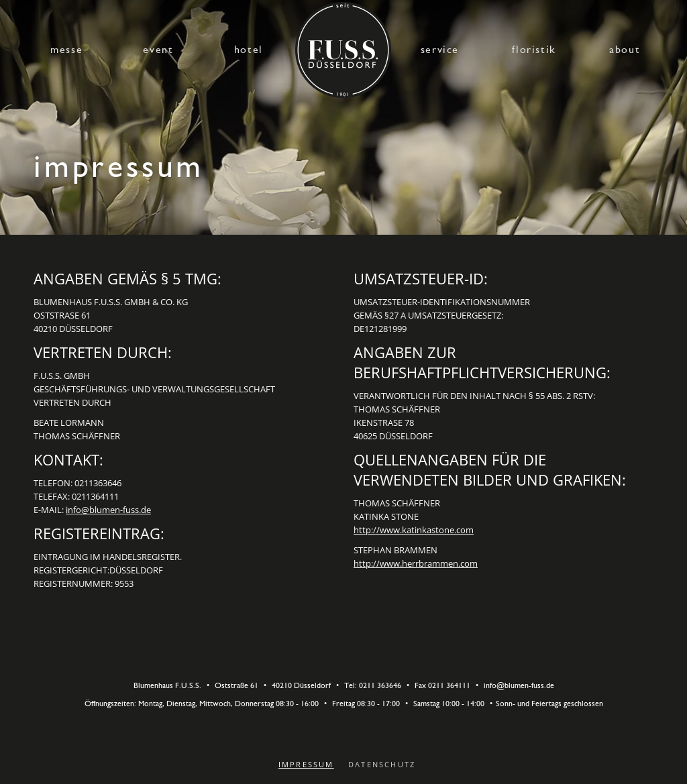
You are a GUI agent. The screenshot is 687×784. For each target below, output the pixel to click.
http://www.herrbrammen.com (416, 563)
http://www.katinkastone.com (414, 530)
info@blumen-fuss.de (108, 510)
